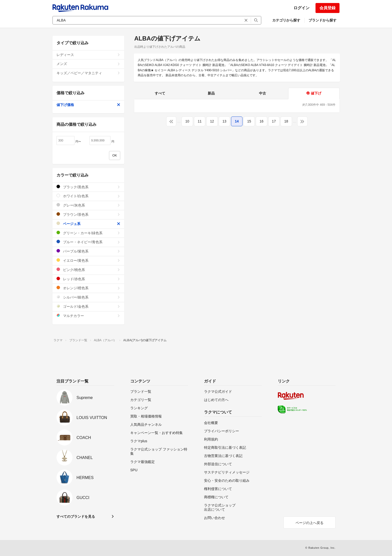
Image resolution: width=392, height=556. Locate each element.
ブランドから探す (322, 20)
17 (274, 121)
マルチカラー (88, 316)
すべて (160, 93)
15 (249, 121)
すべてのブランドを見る (76, 516)
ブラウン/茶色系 (88, 214)
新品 (211, 93)
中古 (262, 93)
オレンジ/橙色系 (88, 288)
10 (187, 121)
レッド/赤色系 (88, 279)
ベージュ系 (88, 224)
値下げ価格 (88, 105)
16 (261, 121)
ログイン (301, 8)
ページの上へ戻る (309, 523)
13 (224, 121)
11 (200, 121)
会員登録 (327, 8)
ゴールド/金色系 (88, 306)
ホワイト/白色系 (88, 196)
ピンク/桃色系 (88, 270)
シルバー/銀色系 (88, 297)
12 (212, 121)
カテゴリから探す (286, 20)
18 (286, 121)
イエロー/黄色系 (88, 260)
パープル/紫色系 (88, 251)
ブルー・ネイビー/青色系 (88, 242)
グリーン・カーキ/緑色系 (88, 233)
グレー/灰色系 (88, 205)
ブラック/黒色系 (88, 187)
